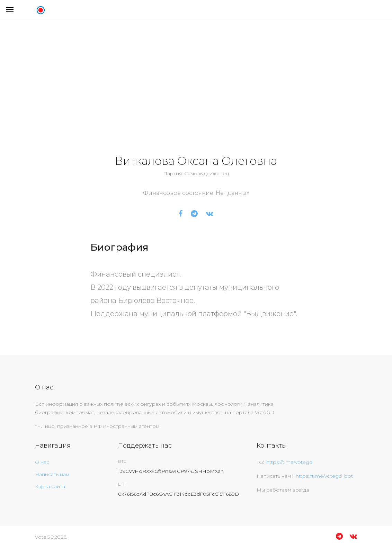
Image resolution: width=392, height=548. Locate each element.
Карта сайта (50, 486)
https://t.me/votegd (289, 462)
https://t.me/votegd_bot (324, 476)
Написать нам (52, 474)
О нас (42, 462)
